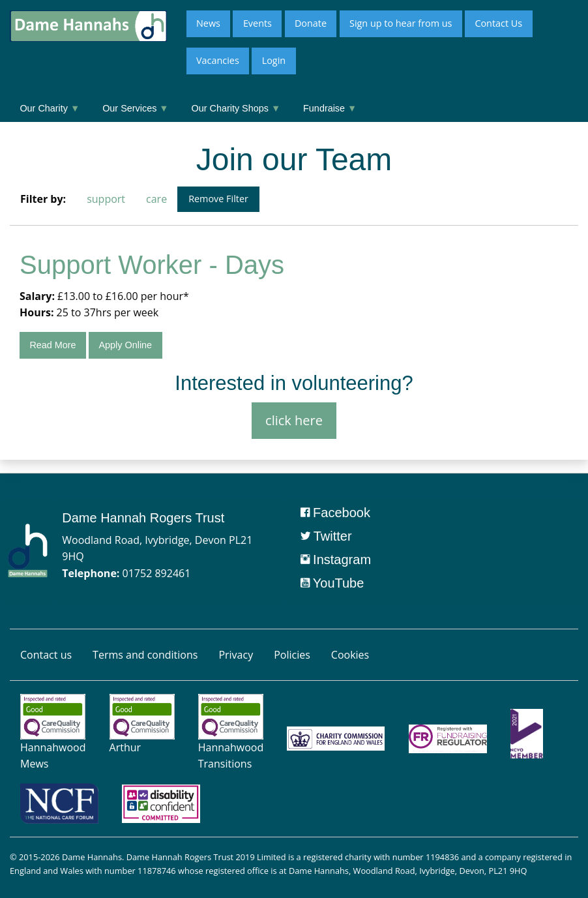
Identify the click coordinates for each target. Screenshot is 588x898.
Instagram (336, 560)
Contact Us (498, 23)
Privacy (236, 655)
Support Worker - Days (152, 265)
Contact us (46, 655)
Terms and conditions (145, 655)
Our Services (135, 108)
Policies (292, 655)
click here (294, 420)
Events (257, 23)
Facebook (335, 513)
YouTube (332, 583)
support (106, 199)
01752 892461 (157, 573)
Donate (311, 23)
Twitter (326, 536)
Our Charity (50, 108)
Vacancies (218, 60)
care (156, 199)
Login (274, 60)
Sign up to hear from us (401, 23)
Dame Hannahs (92, 857)
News (208, 23)
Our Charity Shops (236, 108)
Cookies (350, 655)
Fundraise (330, 108)
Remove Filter (218, 199)
